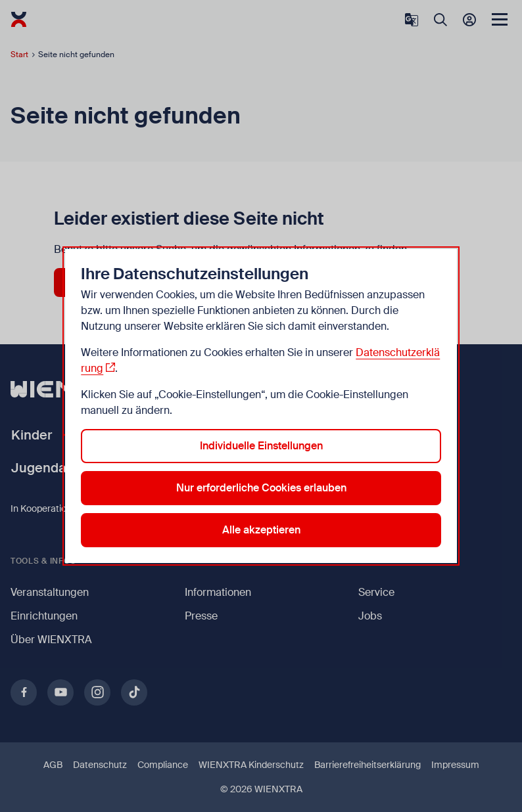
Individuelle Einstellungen (261, 446)
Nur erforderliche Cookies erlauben (261, 488)
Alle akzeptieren (261, 530)
